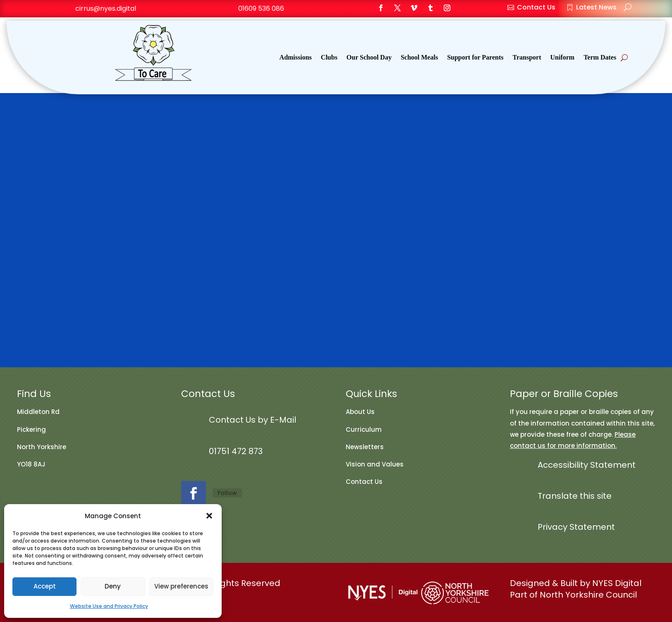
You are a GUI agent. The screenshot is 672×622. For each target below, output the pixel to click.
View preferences (181, 586)
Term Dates (600, 58)
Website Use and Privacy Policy (109, 606)
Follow (227, 493)
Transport (527, 58)
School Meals (419, 58)
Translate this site (575, 496)
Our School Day (369, 58)
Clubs (329, 58)
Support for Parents (475, 58)
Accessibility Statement (587, 465)
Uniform (563, 58)
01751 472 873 (236, 451)
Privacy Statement (576, 527)
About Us (360, 412)
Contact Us (364, 482)
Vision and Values (375, 464)
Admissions (296, 58)
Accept (45, 586)
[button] (209, 516)
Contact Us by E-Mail (252, 420)
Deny (113, 586)
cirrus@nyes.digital (106, 8)
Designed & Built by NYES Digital (576, 583)
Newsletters (365, 447)
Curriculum (364, 429)
